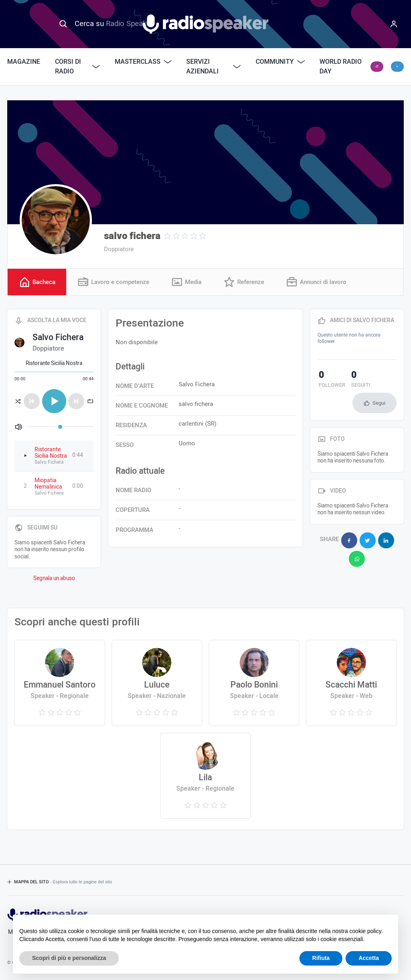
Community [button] (280, 62)
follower (331, 380)
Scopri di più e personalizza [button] (69, 958)
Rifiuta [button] (321, 958)
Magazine (24, 62)
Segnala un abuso (54, 578)
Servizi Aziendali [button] (214, 67)
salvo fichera (132, 236)
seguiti (357, 380)
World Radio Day (341, 67)
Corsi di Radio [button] (78, 67)
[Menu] (394, 24)
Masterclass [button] (143, 62)
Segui (379, 403)
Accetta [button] (369, 958)
